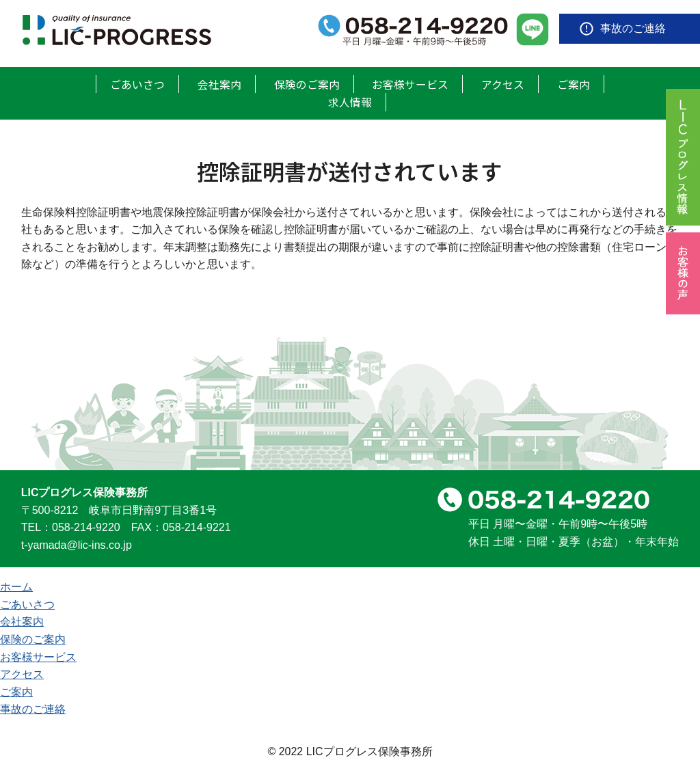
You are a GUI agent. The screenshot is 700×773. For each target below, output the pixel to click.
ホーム (16, 586)
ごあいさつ (137, 83)
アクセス (503, 83)
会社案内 (219, 83)
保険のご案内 (307, 83)
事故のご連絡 (633, 28)
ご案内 (574, 83)
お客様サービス (410, 83)
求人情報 (350, 101)
